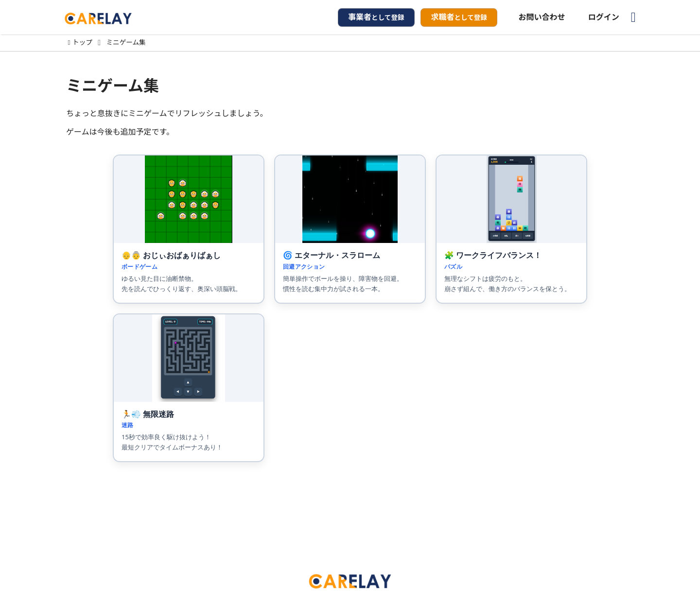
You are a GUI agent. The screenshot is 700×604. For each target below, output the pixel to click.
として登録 (376, 17)
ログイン (604, 17)
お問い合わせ (542, 17)
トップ (82, 43)
